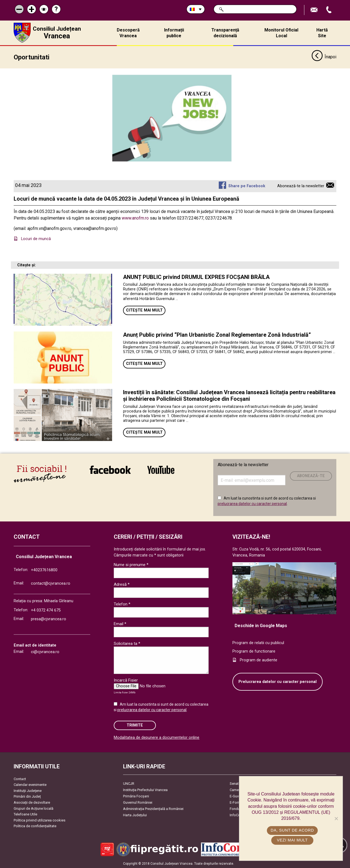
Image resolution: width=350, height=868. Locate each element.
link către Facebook (110, 469)
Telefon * (122, 604)
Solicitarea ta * (127, 643)
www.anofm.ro (135, 218)
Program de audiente (259, 660)
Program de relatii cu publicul (258, 643)
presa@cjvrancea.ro (49, 619)
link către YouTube (161, 469)
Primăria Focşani (136, 796)
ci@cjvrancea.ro (45, 652)
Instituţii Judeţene (28, 790)
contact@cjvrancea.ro (51, 583)
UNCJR (129, 783)
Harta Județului (135, 815)
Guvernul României (138, 802)
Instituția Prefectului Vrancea (145, 790)
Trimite (135, 725)
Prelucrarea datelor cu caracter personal (278, 681)
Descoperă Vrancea (128, 33)
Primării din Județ (27, 796)
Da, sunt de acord (292, 830)
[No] (336, 818)
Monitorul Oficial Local (281, 33)
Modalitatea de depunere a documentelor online (157, 737)
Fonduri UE (238, 808)
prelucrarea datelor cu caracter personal (252, 503)
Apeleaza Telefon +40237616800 (329, 10)
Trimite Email (315, 10)
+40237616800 (44, 570)
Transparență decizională (225, 33)
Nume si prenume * (131, 564)
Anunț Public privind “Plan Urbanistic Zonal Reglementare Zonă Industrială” (217, 334)
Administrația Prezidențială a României (153, 808)
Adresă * (122, 584)
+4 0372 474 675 (46, 610)
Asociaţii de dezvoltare (32, 802)
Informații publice (174, 33)
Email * (120, 624)
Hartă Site (322, 33)
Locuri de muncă (37, 239)
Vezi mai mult (292, 840)
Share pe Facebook (247, 186)
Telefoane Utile (25, 814)
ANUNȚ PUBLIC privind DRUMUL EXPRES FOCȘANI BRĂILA (196, 277)
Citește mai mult (144, 310)
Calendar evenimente (30, 784)
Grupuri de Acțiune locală (33, 808)
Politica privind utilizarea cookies (40, 820)
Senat (234, 783)
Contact (20, 779)
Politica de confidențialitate (35, 826)
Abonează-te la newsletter (301, 186)
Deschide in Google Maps (261, 625)
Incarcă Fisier (126, 680)
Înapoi (324, 57)
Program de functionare (254, 651)
